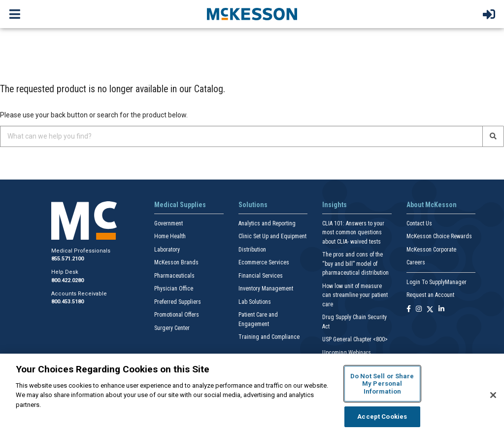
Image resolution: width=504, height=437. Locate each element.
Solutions (253, 205)
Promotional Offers (177, 315)
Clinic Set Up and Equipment (272, 236)
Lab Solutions (255, 302)
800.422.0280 (67, 280)
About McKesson (432, 205)
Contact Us (419, 223)
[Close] (493, 395)
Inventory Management (266, 289)
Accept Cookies (382, 417)
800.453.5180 (67, 302)
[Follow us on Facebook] (409, 310)
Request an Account (430, 295)
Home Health (170, 236)
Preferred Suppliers (178, 302)
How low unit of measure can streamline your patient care (355, 295)
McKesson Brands (176, 262)
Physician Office (174, 289)
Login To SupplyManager (437, 282)
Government (168, 223)
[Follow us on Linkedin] (441, 310)
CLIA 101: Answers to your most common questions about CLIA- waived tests (353, 233)
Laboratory (167, 250)
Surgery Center (172, 328)
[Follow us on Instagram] (419, 310)
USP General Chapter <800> (355, 339)
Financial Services (261, 276)
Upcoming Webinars (347, 353)
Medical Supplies (180, 205)
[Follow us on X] (430, 310)
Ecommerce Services (264, 262)
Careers (416, 262)
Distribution (252, 250)
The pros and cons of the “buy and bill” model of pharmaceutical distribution (355, 264)
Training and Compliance (269, 337)
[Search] (493, 136)
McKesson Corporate (431, 250)
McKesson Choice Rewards (439, 236)
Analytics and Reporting (267, 223)
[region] (252, 395)
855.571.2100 (67, 259)
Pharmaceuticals (174, 276)
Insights (335, 205)
